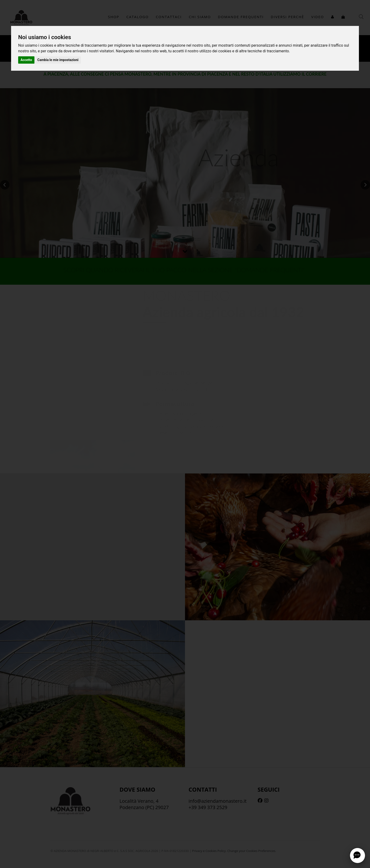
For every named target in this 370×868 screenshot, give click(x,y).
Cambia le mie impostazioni (58, 60)
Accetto (26, 60)
